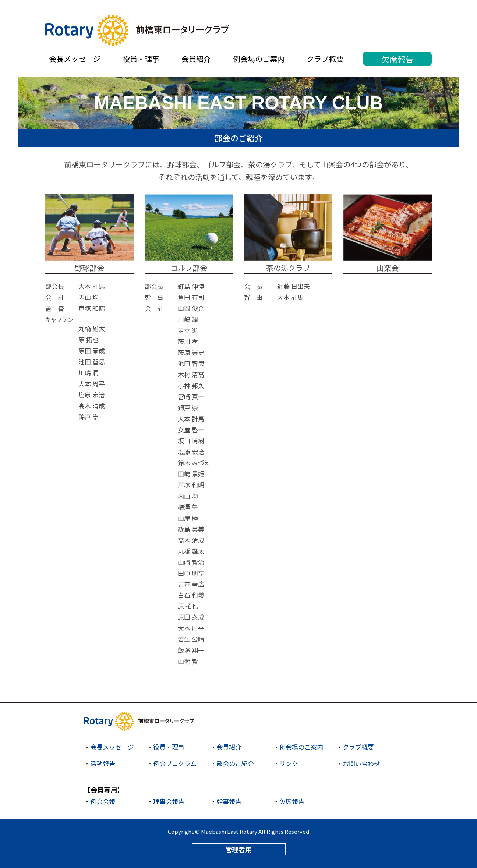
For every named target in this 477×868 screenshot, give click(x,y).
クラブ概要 (325, 59)
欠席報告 (397, 59)
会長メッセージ (75, 59)
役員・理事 (141, 59)
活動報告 (103, 763)
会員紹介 (196, 59)
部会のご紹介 (235, 763)
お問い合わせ (361, 763)
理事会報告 (169, 801)
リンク (289, 763)
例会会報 (103, 801)
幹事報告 (229, 801)
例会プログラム (175, 763)
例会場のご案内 (259, 59)
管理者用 (239, 849)
